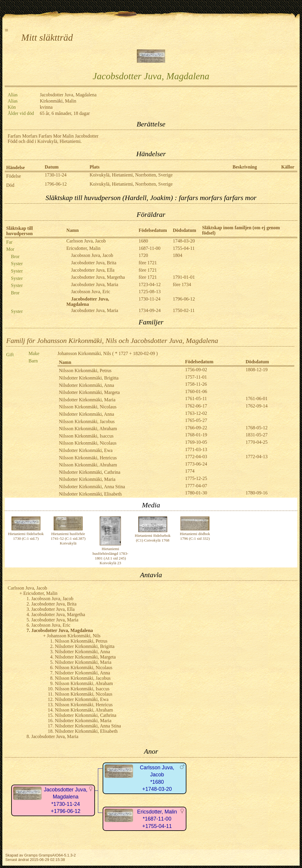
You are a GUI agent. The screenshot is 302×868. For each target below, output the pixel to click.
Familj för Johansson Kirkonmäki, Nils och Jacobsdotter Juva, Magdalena (112, 341)
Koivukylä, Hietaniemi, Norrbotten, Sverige (131, 175)
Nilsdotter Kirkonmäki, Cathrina (90, 472)
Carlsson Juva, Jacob (86, 241)
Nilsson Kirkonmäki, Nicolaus (88, 407)
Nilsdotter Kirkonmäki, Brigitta (89, 378)
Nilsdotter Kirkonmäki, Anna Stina (92, 487)
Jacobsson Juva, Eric (91, 292)
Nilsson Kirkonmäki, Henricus (88, 458)
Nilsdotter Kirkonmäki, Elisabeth (90, 494)
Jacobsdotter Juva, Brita (94, 263)
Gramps (31, 855)
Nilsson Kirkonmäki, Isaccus (86, 436)
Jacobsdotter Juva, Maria (95, 284)
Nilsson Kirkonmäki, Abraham (88, 429)
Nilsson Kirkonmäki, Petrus (85, 371)
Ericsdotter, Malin (83, 248)
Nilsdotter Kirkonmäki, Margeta (89, 392)
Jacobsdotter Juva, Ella (93, 270)
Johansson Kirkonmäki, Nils (84, 353)
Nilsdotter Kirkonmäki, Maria (87, 400)
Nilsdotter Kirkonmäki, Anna (87, 385)
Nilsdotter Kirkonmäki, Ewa (86, 450)
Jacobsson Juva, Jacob (92, 255)
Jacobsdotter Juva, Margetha (98, 277)
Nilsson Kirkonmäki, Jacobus (87, 421)
